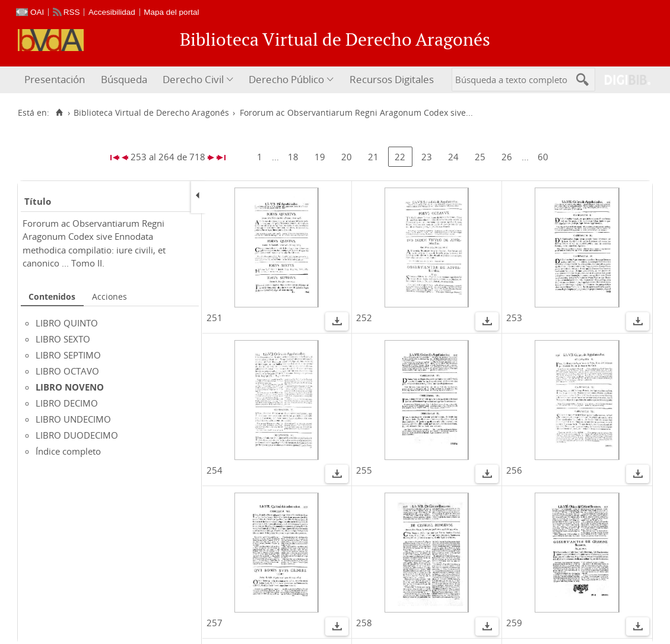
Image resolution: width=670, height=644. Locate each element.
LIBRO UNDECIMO (73, 419)
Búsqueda (124, 79)
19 (320, 157)
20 (347, 157)
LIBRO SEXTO (63, 339)
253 (514, 318)
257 (215, 623)
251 (215, 318)
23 (427, 157)
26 (507, 157)
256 (514, 470)
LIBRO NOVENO (70, 387)
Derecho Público (286, 79)
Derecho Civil (193, 79)
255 (364, 470)
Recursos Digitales (392, 79)
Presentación (55, 79)
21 (373, 157)
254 (215, 470)
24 (453, 157)
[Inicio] (59, 113)
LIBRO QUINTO (67, 323)
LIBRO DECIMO (67, 403)
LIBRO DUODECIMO (77, 435)
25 (480, 157)
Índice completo (68, 451)
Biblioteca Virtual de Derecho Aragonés (151, 113)
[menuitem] (56, 80)
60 (543, 157)
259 (514, 623)
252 (364, 318)
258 (364, 623)
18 (293, 157)
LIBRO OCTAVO (67, 371)
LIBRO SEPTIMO (68, 355)
